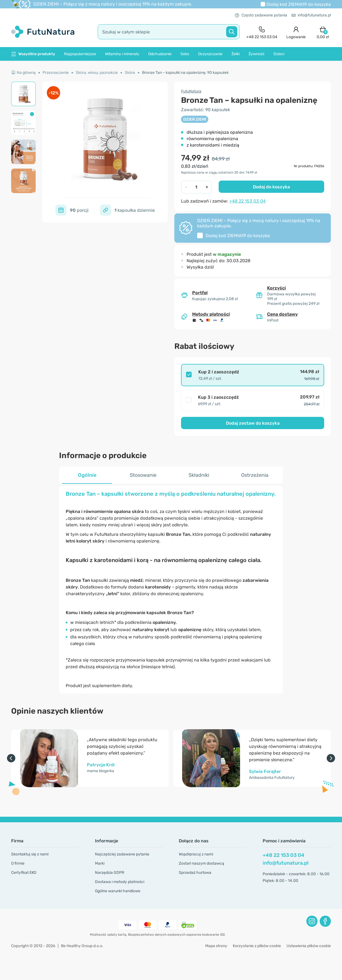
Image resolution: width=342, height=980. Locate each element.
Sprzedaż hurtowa (195, 873)
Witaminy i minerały (122, 54)
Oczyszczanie (210, 54)
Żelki (235, 54)
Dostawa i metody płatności (120, 882)
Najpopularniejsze (80, 54)
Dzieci (279, 54)
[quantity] (196, 187)
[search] (169, 32)
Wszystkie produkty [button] (33, 54)
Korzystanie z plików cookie (257, 946)
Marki (100, 863)
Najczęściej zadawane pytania (122, 854)
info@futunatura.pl (311, 15)
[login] (296, 32)
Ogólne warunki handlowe (118, 891)
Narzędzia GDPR (110, 873)
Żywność (256, 54)
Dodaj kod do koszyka (299, 4)
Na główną (23, 73)
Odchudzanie (160, 54)
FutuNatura (191, 91)
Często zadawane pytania (261, 15)
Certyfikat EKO (24, 873)
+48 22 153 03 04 (247, 201)
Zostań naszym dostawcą (201, 863)
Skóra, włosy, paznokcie (97, 73)
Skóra (130, 73)
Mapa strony (216, 946)
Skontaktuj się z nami (30, 854)
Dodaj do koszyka (271, 187)
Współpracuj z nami (196, 854)
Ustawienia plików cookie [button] (309, 946)
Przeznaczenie (56, 73)
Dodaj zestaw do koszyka (253, 423)
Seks (185, 54)
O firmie (18, 863)
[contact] (262, 32)
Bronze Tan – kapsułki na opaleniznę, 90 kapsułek (185, 73)
